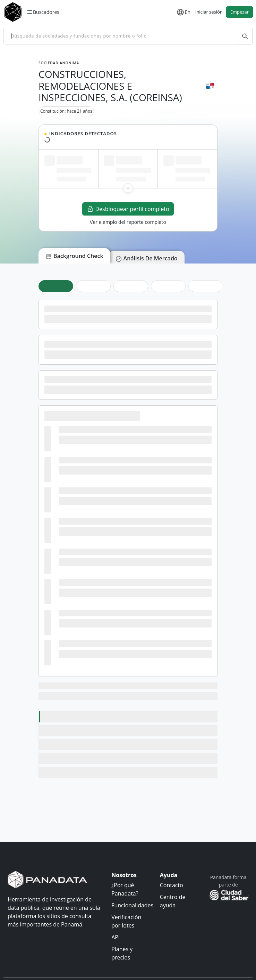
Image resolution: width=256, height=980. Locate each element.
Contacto (172, 885)
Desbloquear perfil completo (128, 209)
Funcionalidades (132, 905)
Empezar (240, 12)
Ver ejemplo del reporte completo (128, 222)
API (116, 937)
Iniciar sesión (209, 12)
